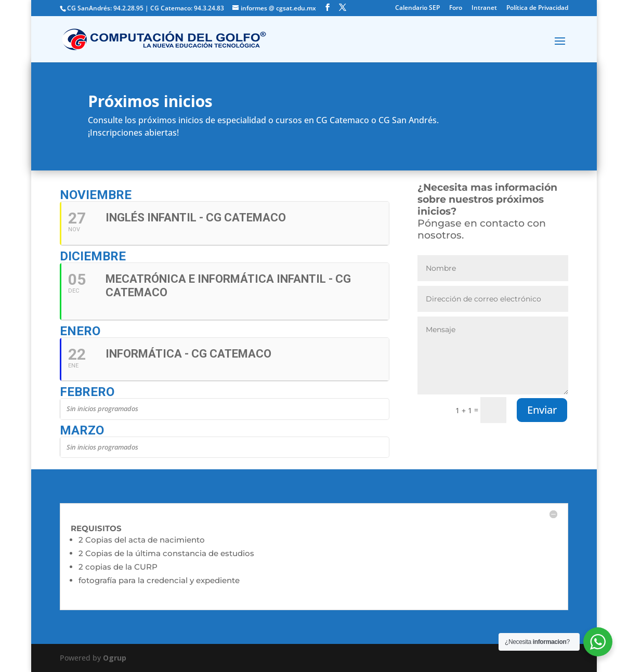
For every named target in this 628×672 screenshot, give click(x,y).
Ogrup (115, 658)
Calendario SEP (417, 8)
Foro (456, 8)
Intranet (484, 8)
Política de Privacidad (537, 8)
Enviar (542, 410)
